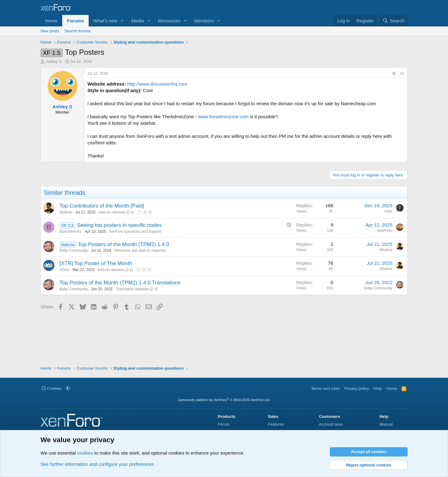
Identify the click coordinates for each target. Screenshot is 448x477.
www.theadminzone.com (223, 117)
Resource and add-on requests (140, 250)
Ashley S (54, 61)
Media (138, 21)
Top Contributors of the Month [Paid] (102, 206)
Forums (75, 21)
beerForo (385, 231)
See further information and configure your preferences (97, 464)
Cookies (52, 388)
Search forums (78, 31)
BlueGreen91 (70, 231)
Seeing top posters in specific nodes (119, 225)
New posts (50, 31)
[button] (122, 21)
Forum (224, 424)
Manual (386, 424)
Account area (331, 424)
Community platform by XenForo (224, 400)
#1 (402, 73)
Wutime (66, 212)
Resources (169, 21)
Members (204, 21)
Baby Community (74, 250)
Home (51, 21)
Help (378, 388)
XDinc (64, 270)
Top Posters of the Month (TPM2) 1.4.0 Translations (120, 283)
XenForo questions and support (135, 231)
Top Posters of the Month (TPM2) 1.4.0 (124, 244)
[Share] (394, 74)
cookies (85, 453)
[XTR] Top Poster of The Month (96, 263)
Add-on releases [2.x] (116, 212)
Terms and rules (325, 388)
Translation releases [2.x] (137, 289)
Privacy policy (357, 388)
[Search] (393, 21)
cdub (388, 211)
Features (276, 424)
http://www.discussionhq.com (157, 84)
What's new (105, 21)
